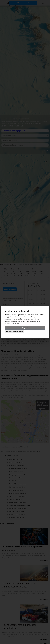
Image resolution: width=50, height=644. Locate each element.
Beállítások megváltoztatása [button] (15, 332)
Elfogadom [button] (25, 328)
